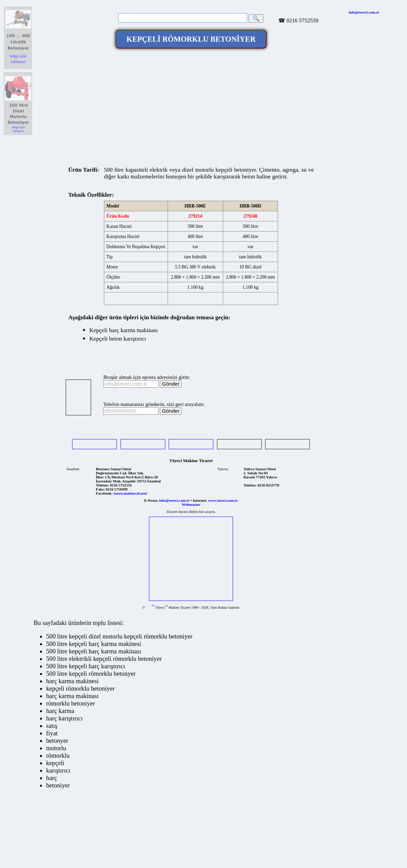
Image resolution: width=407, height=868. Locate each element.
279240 (250, 216)
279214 (195, 216)
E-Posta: (151, 500)
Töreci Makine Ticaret (191, 461)
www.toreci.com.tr (223, 500)
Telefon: (102, 485)
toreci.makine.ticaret (130, 493)
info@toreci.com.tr (364, 12)
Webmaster (191, 504)
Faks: (100, 489)
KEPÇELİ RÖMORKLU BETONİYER (191, 39)
